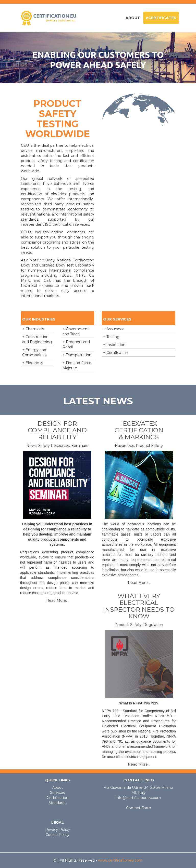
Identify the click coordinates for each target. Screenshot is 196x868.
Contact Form (139, 808)
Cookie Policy (57, 835)
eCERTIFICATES (161, 18)
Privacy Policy (58, 830)
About (133, 18)
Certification (58, 798)
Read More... (57, 600)
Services (57, 793)
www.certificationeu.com (120, 860)
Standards (57, 803)
